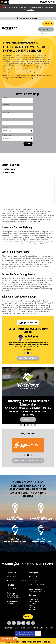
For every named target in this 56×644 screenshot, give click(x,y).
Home (5, 37)
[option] (28, 319)
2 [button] (28, 329)
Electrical (32, 585)
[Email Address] (25, 627)
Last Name (33, 92)
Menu (6, 2)
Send (28, 116)
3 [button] (31, 329)
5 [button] (35, 401)
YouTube (19, 601)
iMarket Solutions (41, 636)
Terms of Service (29, 612)
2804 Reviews (32, 298)
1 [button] (24, 329)
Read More (30, 10)
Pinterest (28, 601)
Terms (39, 614)
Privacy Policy (23, 612)
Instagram (23, 601)
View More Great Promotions (27, 436)
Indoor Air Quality (35, 579)
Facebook (9, 601)
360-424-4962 (34, 554)
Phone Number (8, 100)
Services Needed (35, 107)
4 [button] (31, 401)
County (5, 107)
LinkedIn (33, 601)
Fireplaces (32, 581)
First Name (6, 92)
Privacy (37, 614)
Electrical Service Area (18, 37)
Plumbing (32, 587)
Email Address (34, 100)
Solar (31, 583)
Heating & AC (33, 577)
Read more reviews (27, 334)
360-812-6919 (47, 2)
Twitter (14, 601)
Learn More (27, 395)
